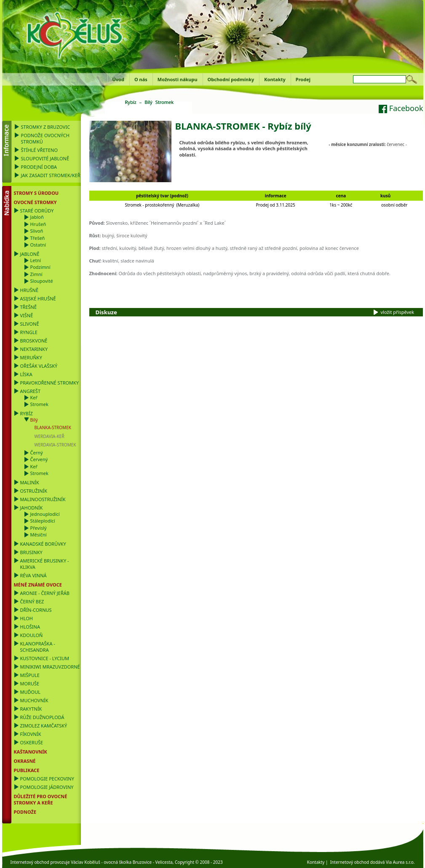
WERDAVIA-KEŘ (49, 436)
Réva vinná (33, 575)
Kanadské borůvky (43, 544)
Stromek (39, 404)
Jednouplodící (45, 514)
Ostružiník (34, 491)
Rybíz (27, 413)
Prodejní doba (39, 167)
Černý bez (32, 601)
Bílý (34, 420)
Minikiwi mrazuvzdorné (50, 667)
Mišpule (30, 675)
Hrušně (29, 290)
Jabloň (37, 217)
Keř (34, 397)
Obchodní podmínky (231, 79)
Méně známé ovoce (38, 585)
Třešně (29, 307)
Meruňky (31, 357)
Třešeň (38, 238)
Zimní (36, 274)
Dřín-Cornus (36, 610)
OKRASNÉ (25, 761)
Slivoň (37, 231)
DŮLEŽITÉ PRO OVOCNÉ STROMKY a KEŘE (41, 799)
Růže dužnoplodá (42, 717)
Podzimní (40, 267)
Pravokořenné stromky (50, 383)
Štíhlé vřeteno (40, 150)
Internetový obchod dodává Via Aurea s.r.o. (373, 862)
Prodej (303, 79)
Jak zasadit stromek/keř (51, 175)
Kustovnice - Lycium (45, 658)
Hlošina (30, 627)
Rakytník (31, 709)
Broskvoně (34, 341)
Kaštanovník (31, 752)
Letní (36, 260)
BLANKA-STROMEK (53, 427)
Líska (26, 374)
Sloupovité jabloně (45, 158)
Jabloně (30, 254)
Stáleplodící (43, 521)
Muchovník (34, 700)
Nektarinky (34, 349)
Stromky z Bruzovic (46, 127)
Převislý (39, 528)
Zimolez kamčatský (44, 726)
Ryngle (29, 332)
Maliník (30, 482)
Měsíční (39, 535)
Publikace (27, 770)
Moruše (30, 684)
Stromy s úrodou (36, 193)
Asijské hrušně (38, 299)
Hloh (27, 618)
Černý (37, 453)
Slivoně (30, 324)
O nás (141, 79)
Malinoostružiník (43, 499)
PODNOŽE (25, 812)
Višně (27, 315)
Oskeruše (32, 742)
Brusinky (31, 552)
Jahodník (32, 508)
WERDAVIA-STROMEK (55, 445)
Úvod (118, 79)
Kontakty (275, 79)
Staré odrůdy (37, 211)
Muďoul (30, 692)
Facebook (401, 108)
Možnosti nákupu (178, 79)
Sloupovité (42, 281)
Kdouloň (32, 635)
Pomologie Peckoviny (47, 779)
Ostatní (38, 245)
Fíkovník (31, 734)
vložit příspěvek (398, 312)
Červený (39, 459)
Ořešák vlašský (39, 366)
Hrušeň (38, 224)
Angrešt (31, 391)
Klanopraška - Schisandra (38, 647)
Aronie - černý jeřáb (45, 593)
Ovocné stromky (35, 202)
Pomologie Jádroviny (47, 787)
